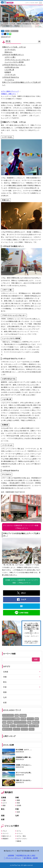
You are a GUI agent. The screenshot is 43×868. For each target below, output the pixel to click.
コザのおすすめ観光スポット (13, 55)
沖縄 (5, 677)
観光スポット (7, 836)
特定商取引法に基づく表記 (26, 855)
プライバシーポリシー (13, 858)
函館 (4, 805)
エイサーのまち (10, 50)
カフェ (19, 831)
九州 (5, 697)
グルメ (5, 831)
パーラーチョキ (10, 75)
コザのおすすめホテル (11, 77)
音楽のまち (9, 52)
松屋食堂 (8, 72)
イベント (20, 833)
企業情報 (11, 855)
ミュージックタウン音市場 (14, 62)
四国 (5, 692)
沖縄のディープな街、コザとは (14, 47)
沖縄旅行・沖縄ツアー (9, 94)
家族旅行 (5, 839)
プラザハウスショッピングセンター (17, 60)
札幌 (4, 800)
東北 (5, 682)
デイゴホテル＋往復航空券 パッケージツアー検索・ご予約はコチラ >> (21, 527)
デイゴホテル (9, 80)
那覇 (18, 800)
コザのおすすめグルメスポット (14, 65)
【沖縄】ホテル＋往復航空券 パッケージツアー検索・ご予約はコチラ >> (22, 581)
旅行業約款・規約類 (31, 858)
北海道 (6, 672)
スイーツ (5, 833)
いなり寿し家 (9, 70)
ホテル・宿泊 (21, 836)
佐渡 (5, 703)
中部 (5, 687)
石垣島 (19, 805)
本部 (18, 803)
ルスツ (5, 803)
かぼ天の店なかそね (12, 67)
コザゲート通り (10, 57)
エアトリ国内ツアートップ (10, 91)
